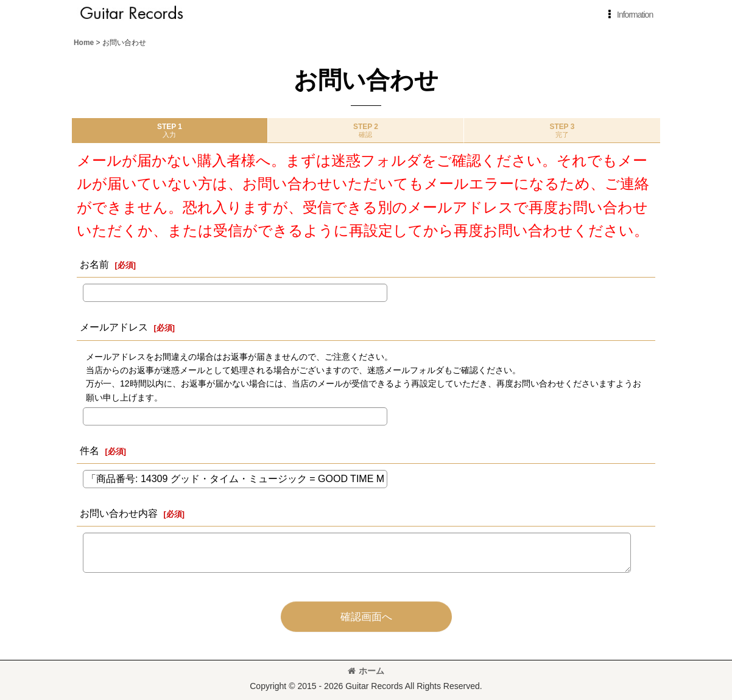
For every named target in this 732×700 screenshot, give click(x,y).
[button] (628, 15)
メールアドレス (114, 327)
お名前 (94, 264)
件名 (90, 450)
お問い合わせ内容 (119, 513)
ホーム (366, 671)
